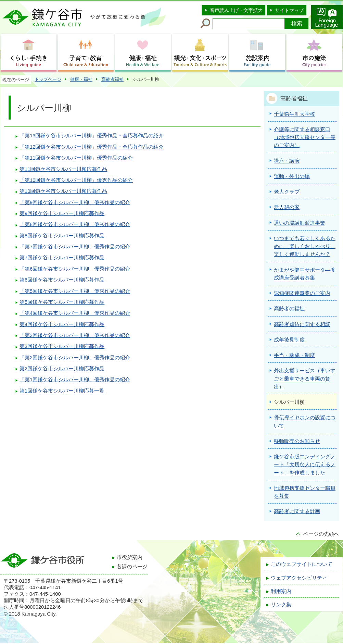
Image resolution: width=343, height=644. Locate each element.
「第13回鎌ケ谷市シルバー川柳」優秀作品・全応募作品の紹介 (92, 136)
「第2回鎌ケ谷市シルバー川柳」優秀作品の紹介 (75, 358)
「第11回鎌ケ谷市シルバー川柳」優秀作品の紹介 (76, 158)
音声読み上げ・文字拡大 (236, 10)
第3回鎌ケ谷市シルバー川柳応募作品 (62, 346)
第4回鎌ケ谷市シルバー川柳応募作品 (62, 324)
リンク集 (281, 605)
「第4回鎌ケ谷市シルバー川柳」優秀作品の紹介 (75, 313)
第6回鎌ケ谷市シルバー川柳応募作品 (62, 280)
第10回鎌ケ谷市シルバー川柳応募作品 (63, 191)
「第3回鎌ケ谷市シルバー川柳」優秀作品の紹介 (75, 335)
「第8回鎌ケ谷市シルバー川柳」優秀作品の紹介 (75, 224)
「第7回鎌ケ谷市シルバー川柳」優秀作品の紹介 (75, 247)
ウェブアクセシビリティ (299, 578)
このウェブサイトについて (302, 564)
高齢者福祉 (112, 79)
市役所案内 (130, 557)
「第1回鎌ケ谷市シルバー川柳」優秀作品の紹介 (75, 380)
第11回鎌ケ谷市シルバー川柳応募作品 (63, 169)
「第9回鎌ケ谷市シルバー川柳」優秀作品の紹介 (75, 202)
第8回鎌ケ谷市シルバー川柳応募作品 (62, 236)
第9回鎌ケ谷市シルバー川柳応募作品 (62, 213)
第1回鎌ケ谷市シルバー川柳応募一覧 (62, 391)
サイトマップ (289, 10)
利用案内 (281, 591)
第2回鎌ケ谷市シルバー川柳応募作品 (62, 369)
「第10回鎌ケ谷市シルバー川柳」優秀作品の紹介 (76, 180)
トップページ (48, 79)
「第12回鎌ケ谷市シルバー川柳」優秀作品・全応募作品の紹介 (92, 147)
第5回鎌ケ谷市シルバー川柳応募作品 (62, 302)
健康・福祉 (81, 79)
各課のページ (132, 567)
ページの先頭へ (321, 534)
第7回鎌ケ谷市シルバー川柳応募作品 (62, 258)
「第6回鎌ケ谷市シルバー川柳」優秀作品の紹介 (75, 269)
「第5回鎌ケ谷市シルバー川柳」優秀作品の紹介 (75, 291)
